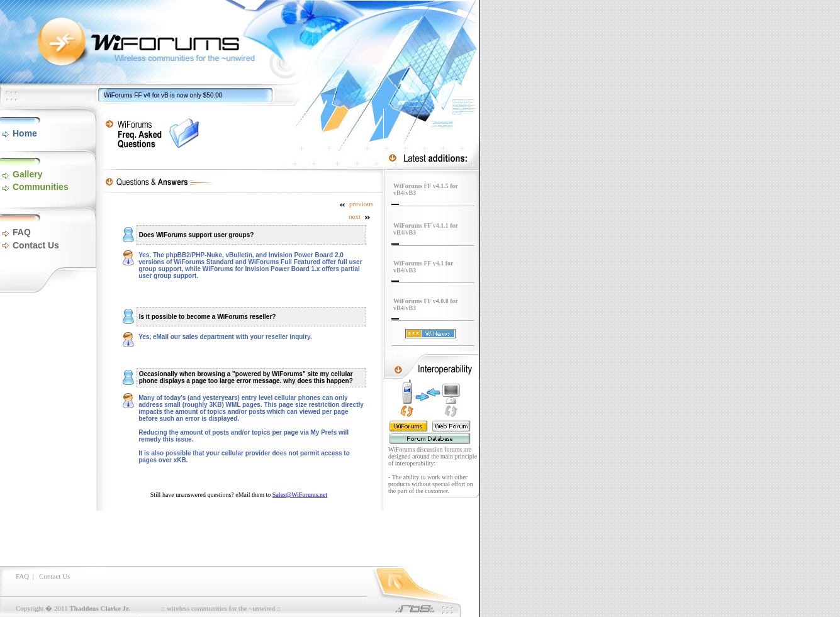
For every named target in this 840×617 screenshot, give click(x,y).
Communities (41, 187)
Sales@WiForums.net (300, 495)
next (360, 216)
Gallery (27, 174)
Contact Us (36, 245)
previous (356, 204)
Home (25, 133)
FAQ (22, 232)
